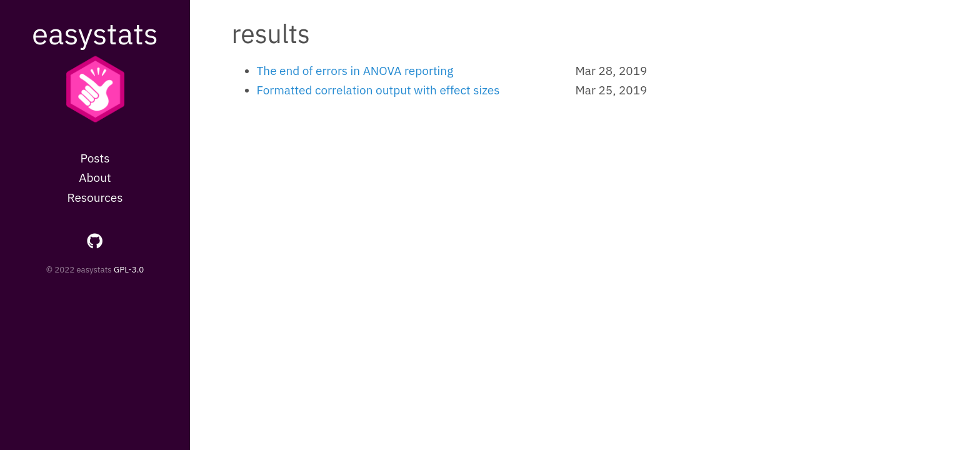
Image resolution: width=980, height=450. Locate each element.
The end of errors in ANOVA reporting (355, 71)
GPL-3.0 (129, 269)
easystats (95, 33)
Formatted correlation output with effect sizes (378, 90)
